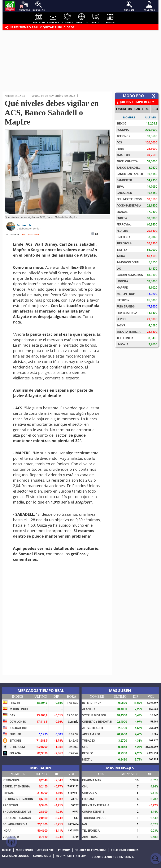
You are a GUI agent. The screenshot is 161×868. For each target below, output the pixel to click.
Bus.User (129, 6)
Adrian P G (24, 225)
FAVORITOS (124, 109)
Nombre (129, 117)
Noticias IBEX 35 (15, 96)
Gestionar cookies (15, 856)
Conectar (149, 6)
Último (151, 117)
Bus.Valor (39, 6)
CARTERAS (142, 109)
